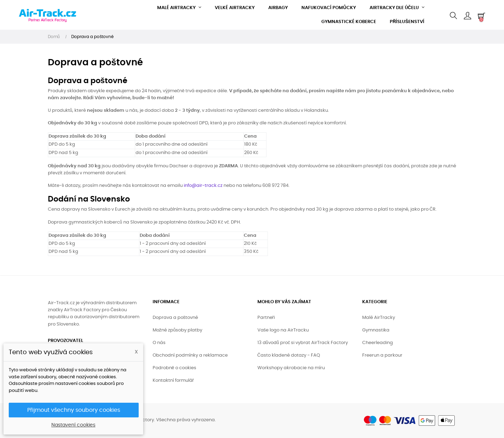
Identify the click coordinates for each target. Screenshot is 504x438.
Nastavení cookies (73, 425)
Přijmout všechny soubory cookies (74, 410)
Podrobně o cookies (174, 368)
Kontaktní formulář (173, 381)
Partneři (266, 318)
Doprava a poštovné (176, 318)
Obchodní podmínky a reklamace (190, 355)
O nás (159, 343)
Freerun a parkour (382, 355)
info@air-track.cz (203, 186)
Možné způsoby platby (178, 330)
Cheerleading (378, 343)
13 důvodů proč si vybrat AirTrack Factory (303, 343)
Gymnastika (376, 330)
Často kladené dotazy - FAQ (289, 355)
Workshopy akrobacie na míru (291, 368)
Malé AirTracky (379, 318)
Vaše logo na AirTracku (283, 330)
